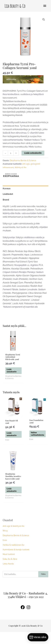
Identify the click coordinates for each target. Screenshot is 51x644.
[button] (44, 20)
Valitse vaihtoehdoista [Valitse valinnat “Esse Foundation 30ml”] (39, 440)
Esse (5, 552)
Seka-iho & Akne (10, 571)
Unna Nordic (8, 576)
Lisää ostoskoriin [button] (13, 375)
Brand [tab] (6, 200)
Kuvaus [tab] (7, 188)
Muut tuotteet (9, 566)
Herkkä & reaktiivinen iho (13, 557)
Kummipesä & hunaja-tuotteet (16, 562)
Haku (43, 586)
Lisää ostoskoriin (33, 153)
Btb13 (5, 543)
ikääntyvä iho (20, 167)
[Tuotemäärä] (11, 153)
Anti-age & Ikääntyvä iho (13, 538)
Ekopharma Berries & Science (23, 160)
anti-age (26, 164)
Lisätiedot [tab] (8, 194)
